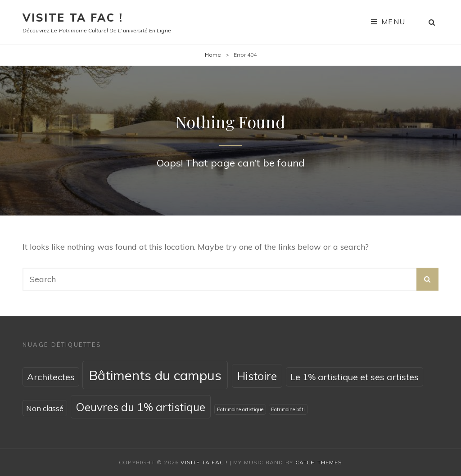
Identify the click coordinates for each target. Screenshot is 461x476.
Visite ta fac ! (73, 18)
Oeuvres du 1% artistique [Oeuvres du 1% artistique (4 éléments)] (140, 407)
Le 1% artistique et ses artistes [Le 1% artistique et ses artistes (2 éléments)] (355, 377)
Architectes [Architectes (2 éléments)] (51, 377)
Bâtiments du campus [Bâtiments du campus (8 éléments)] (155, 375)
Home (213, 55)
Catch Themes (319, 462)
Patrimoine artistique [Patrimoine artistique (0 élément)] (240, 409)
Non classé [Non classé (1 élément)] (45, 408)
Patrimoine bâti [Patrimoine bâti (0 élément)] (288, 409)
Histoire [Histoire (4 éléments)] (257, 376)
